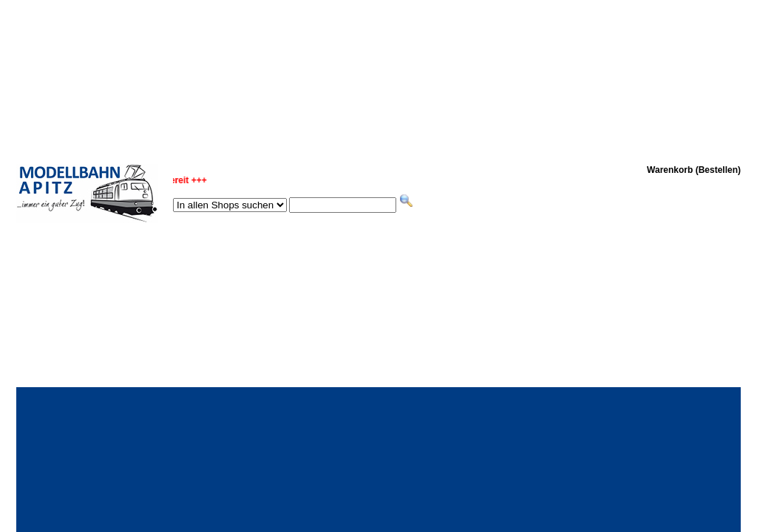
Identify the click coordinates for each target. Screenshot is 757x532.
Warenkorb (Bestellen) (694, 170)
